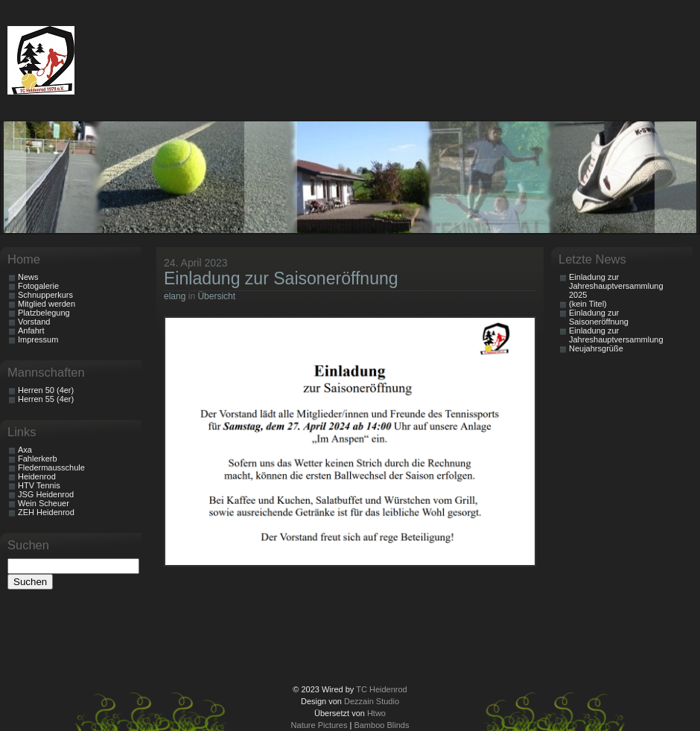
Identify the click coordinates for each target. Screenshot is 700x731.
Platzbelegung (44, 313)
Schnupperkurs (45, 295)
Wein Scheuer (44, 503)
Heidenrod (37, 476)
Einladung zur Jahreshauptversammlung (616, 335)
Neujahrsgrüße (596, 348)
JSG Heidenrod (46, 494)
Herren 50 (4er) (46, 390)
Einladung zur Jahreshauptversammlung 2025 (616, 286)
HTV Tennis (39, 485)
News (28, 277)
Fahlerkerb (38, 459)
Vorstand (34, 322)
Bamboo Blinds (381, 725)
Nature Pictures (319, 725)
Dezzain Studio (372, 701)
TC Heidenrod (381, 689)
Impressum (38, 339)
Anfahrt (31, 331)
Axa (25, 450)
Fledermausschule (51, 467)
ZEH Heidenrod (46, 512)
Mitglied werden (47, 304)
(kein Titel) (588, 304)
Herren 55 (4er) (46, 399)
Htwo (376, 713)
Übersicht (216, 296)
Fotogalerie (38, 286)
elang (175, 296)
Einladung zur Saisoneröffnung (281, 278)
